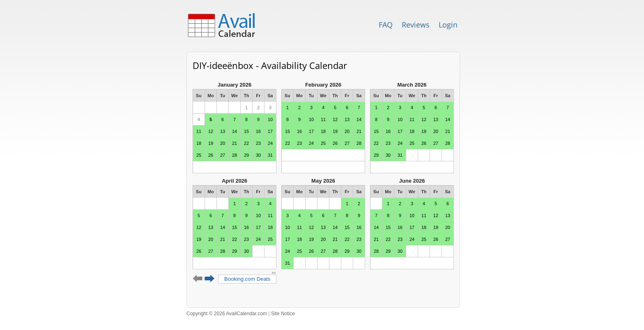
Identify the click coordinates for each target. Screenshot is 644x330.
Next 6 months (210, 279)
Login (448, 25)
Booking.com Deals (247, 279)
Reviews (416, 25)
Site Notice (283, 314)
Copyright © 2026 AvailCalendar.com (227, 314)
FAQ (386, 25)
